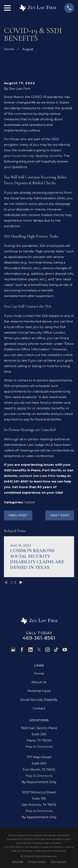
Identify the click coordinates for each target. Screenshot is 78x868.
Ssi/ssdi (30, 502)
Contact (39, 708)
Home (39, 673)
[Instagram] (48, 650)
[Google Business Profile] (13, 650)
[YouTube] (65, 650)
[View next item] (21, 582)
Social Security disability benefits (37, 156)
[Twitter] (39, 650)
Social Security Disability (39, 700)
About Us (39, 682)
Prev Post (18, 515)
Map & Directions (39, 747)
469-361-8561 (39, 638)
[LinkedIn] (30, 650)
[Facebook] (22, 650)
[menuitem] (18, 861)
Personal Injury (39, 691)
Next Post (60, 515)
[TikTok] (56, 650)
